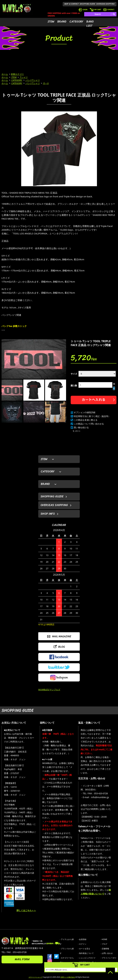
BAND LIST (90, 24)
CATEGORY (76, 22)
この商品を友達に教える (86, 420)
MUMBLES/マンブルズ (49, 690)
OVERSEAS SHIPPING (105, 4)
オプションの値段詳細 (85, 412)
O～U (46, 83)
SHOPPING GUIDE (88, 4)
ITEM (51, 22)
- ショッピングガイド (87, 958)
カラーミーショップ (35, 977)
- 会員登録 (82, 939)
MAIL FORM (22, 959)
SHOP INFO (48, 514)
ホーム (5, 74)
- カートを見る (84, 949)
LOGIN (83, 10)
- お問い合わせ (107, 953)
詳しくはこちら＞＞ (26, 910)
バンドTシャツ (32, 80)
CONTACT (109, 10)
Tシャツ (24, 77)
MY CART (95, 10)
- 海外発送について (86, 953)
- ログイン (82, 944)
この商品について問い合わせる (89, 424)
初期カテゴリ (17, 74)
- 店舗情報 (105, 949)
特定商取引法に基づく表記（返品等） (92, 416)
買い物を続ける (81, 427)
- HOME (104, 939)
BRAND (62, 22)
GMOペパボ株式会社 (68, 977)
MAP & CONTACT (72, 4)
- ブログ (104, 944)
